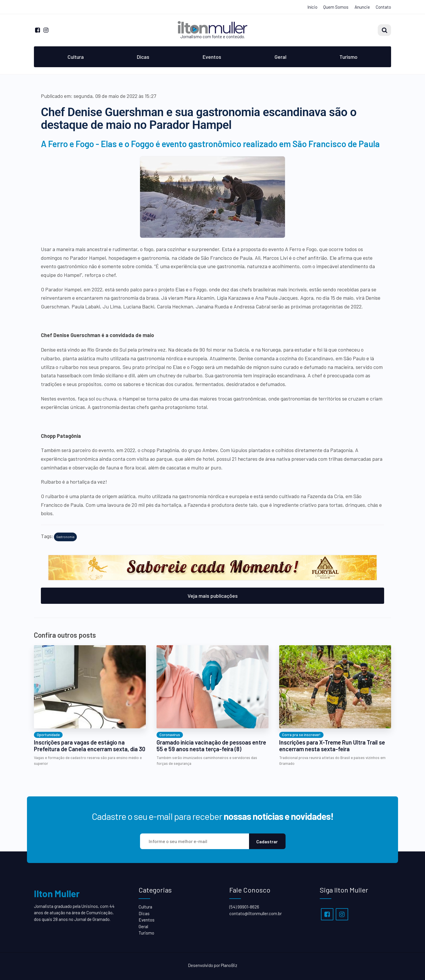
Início (312, 7)
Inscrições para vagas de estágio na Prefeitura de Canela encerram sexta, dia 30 (90, 746)
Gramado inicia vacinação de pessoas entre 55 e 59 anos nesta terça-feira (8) (211, 746)
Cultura (76, 57)
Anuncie (362, 7)
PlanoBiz (229, 965)
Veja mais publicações (213, 596)
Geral (280, 57)
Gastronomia (65, 537)
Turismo (348, 57)
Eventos (212, 57)
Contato (383, 7)
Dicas (143, 57)
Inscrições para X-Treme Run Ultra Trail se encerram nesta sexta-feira (332, 746)
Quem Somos (336, 7)
